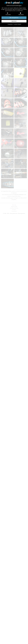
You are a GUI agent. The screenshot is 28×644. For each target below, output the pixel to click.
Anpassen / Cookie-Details (14, 24)
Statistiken (21, 15)
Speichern (14, 21)
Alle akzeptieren (14, 18)
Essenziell (8, 15)
